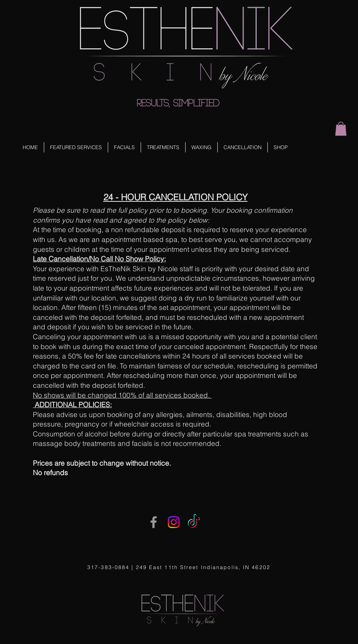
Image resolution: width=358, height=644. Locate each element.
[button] (341, 129)
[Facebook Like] (29, 19)
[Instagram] (174, 522)
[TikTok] (194, 522)
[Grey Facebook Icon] (154, 522)
